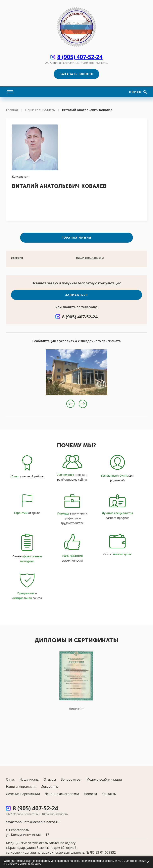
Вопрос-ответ (71, 779)
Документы (50, 787)
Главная (12, 110)
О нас (10, 779)
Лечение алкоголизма (62, 794)
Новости (90, 794)
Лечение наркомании (23, 794)
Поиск (136, 92)
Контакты (109, 794)
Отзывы (50, 779)
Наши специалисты (40, 110)
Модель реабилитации (104, 779)
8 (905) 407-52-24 (80, 57)
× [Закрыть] (148, 862)
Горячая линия (76, 237)
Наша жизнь (29, 779)
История (17, 258)
